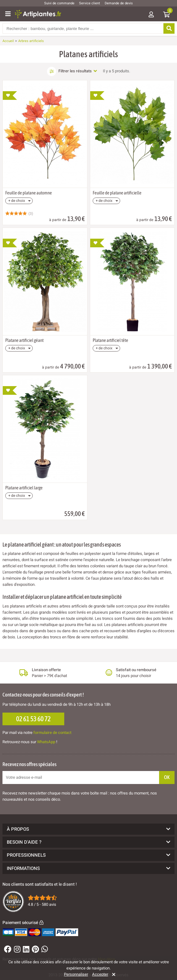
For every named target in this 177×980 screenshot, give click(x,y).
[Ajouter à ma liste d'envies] (10, 96)
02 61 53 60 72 (33, 719)
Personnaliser (76, 974)
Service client (90, 3)
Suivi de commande (59, 3)
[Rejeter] (113, 974)
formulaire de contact (52, 733)
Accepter (100, 974)
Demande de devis (119, 3)
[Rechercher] (169, 28)
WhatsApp (46, 742)
